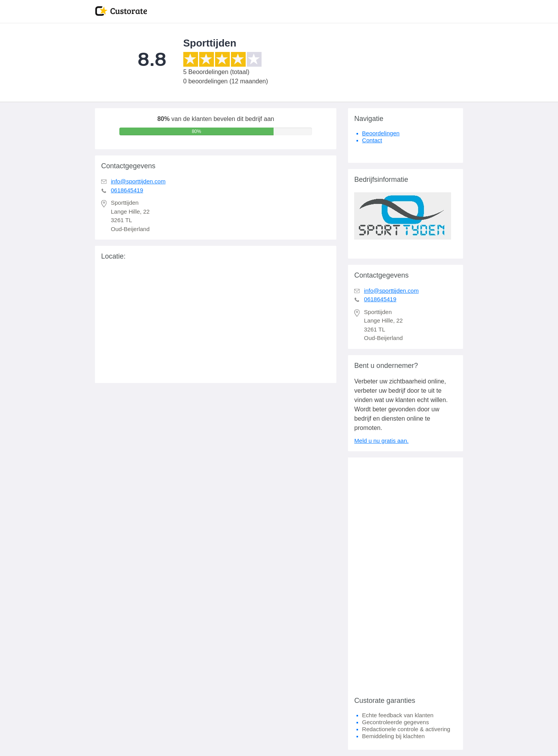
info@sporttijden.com (138, 181)
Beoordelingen (381, 133)
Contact (372, 140)
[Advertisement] (406, 574)
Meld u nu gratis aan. (381, 441)
